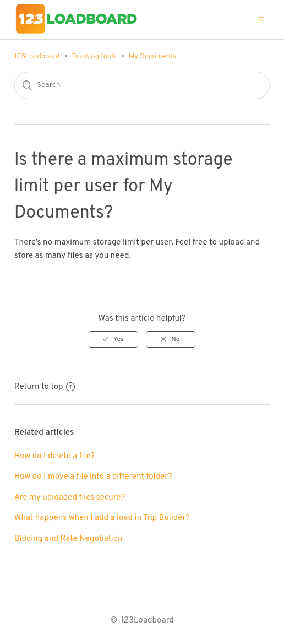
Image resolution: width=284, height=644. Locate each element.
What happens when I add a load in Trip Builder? (102, 518)
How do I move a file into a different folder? (93, 477)
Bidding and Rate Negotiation (69, 539)
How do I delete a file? (55, 456)
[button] (261, 19)
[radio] (113, 339)
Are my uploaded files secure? (70, 498)
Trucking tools (94, 57)
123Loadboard (37, 57)
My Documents (152, 57)
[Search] (142, 85)
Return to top (45, 387)
